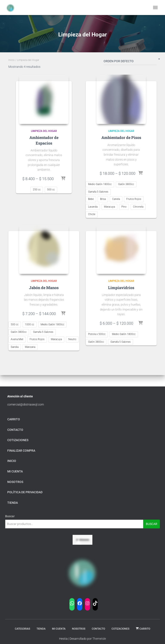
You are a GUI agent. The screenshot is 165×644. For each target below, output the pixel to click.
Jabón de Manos (44, 288)
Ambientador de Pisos (121, 137)
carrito (14, 419)
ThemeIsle (99, 639)
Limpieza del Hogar (44, 131)
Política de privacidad (25, 492)
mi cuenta (15, 471)
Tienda (41, 629)
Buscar (10, 516)
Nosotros (15, 482)
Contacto (15, 430)
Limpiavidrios (121, 288)
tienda (13, 503)
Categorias (22, 629)
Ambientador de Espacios (44, 140)
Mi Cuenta (59, 629)
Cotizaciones (18, 440)
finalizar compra (21, 451)
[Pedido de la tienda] (130, 62)
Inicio (11, 60)
